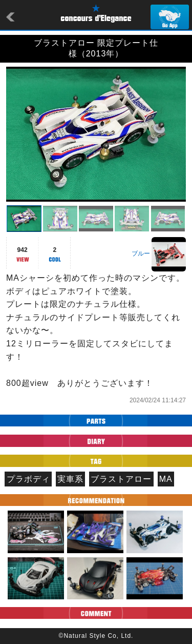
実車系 (70, 479)
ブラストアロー (121, 479)
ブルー (141, 253)
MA (166, 479)
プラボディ (28, 479)
